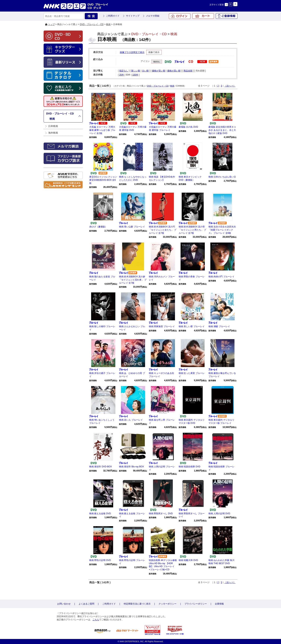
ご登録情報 (227, 16)
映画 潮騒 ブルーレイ (219, 326)
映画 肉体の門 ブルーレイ (221, 277)
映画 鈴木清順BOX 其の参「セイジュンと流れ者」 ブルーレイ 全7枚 (133, 280)
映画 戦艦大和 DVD (188, 560)
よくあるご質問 (86, 604)
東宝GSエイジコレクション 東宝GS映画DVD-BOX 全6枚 (103, 180)
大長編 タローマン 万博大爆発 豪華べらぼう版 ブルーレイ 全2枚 (102, 130)
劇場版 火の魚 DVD (188, 127)
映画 (108, 24)
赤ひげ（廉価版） (98, 227)
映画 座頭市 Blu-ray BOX (131, 467)
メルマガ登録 (153, 16)
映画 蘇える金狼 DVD (100, 514)
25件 (122, 75)
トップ (51, 24)
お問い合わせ (64, 604)
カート (203, 16)
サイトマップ (133, 16)
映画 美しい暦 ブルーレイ (192, 326)
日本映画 (53, 126)
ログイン (180, 16)
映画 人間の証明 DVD (219, 514)
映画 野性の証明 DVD (100, 560)
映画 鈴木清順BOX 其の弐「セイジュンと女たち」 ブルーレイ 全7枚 (163, 230)
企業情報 (219, 604)
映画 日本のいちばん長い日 (222, 177)
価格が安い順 (159, 71)
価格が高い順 (174, 71)
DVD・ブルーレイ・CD (92, 24)
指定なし (124, 71)
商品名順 (188, 71)
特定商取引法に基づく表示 (137, 604)
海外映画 (53, 133)
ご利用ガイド (113, 16)
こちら (96, 620)
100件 (135, 75)
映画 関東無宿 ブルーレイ (162, 326)
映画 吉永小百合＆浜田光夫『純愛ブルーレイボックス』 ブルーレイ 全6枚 (222, 230)
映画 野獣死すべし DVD (161, 514)
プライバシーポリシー (196, 604)
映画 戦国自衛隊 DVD (190, 467)
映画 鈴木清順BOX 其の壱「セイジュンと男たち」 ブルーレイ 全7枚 (192, 230)
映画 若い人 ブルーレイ (131, 420)
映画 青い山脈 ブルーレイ (132, 227)
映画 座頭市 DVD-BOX (101, 467)
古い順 (145, 71)
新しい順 (136, 71)
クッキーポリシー (168, 604)
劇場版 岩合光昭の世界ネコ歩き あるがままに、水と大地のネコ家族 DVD (222, 130)
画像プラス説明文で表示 (132, 52)
